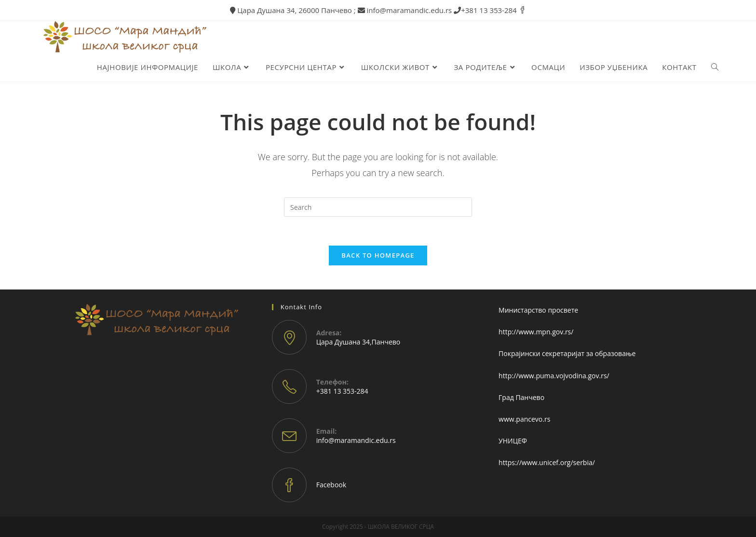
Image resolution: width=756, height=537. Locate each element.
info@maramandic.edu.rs (356, 440)
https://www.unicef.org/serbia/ (547, 462)
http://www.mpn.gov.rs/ (536, 332)
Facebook (331, 485)
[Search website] (715, 67)
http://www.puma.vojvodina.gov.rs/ (554, 376)
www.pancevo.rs (524, 419)
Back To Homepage (378, 255)
